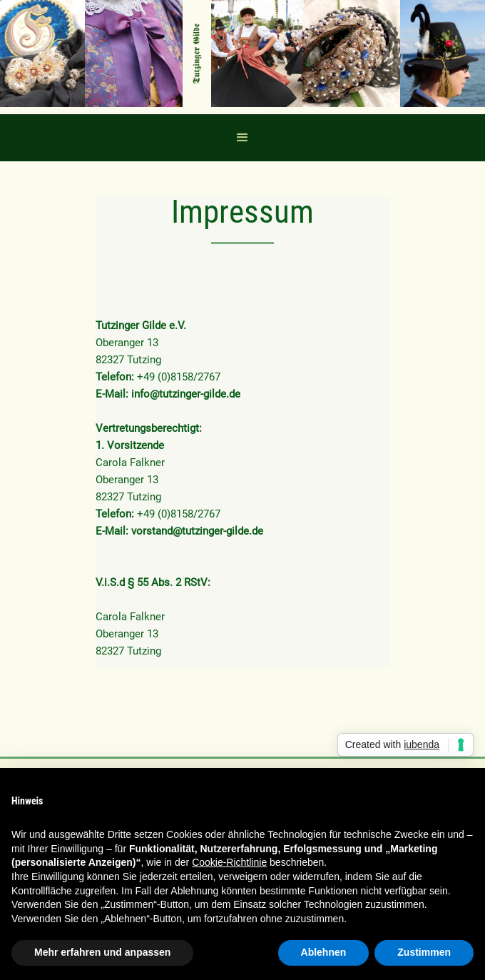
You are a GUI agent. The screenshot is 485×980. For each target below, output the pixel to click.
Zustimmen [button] (424, 952)
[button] (242, 138)
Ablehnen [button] (324, 952)
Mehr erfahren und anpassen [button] (102, 952)
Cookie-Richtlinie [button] (229, 862)
